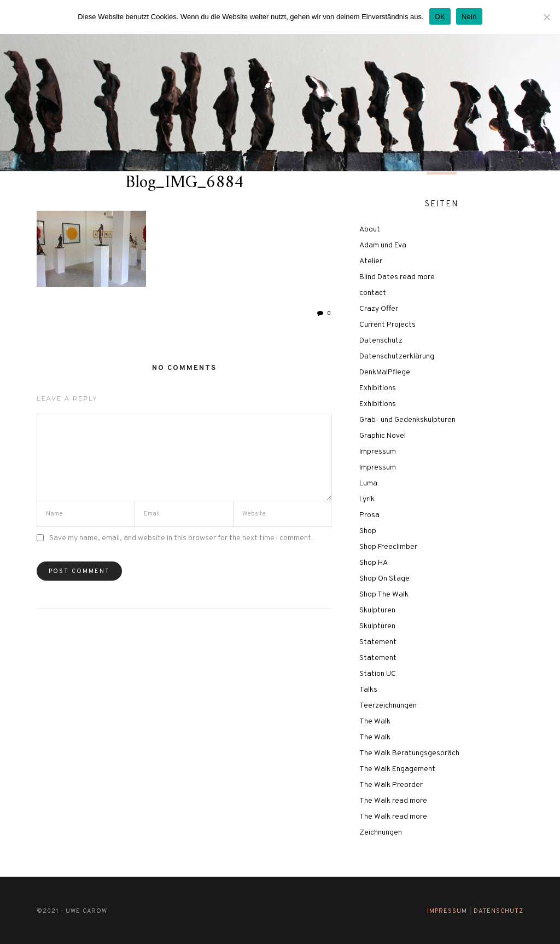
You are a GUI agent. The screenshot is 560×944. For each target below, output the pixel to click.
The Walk (375, 722)
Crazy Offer (379, 309)
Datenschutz (381, 341)
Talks (368, 690)
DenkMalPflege (385, 372)
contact (373, 293)
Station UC (378, 674)
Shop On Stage (384, 579)
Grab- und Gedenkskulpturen (407, 420)
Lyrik (367, 499)
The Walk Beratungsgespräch (409, 753)
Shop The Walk (384, 595)
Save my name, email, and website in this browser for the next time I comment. (181, 538)
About (370, 230)
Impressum (378, 452)
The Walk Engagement (397, 769)
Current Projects (387, 325)
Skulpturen (377, 610)
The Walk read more (393, 801)
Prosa (369, 515)
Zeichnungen (381, 833)
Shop (368, 531)
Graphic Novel (383, 436)
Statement (378, 642)
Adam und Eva (383, 245)
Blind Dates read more (397, 277)
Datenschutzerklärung (397, 357)
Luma (368, 483)
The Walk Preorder (391, 785)
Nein (469, 17)
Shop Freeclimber (388, 547)
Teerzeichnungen (388, 706)
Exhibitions (378, 388)
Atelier (371, 261)
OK (440, 17)
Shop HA (374, 563)
